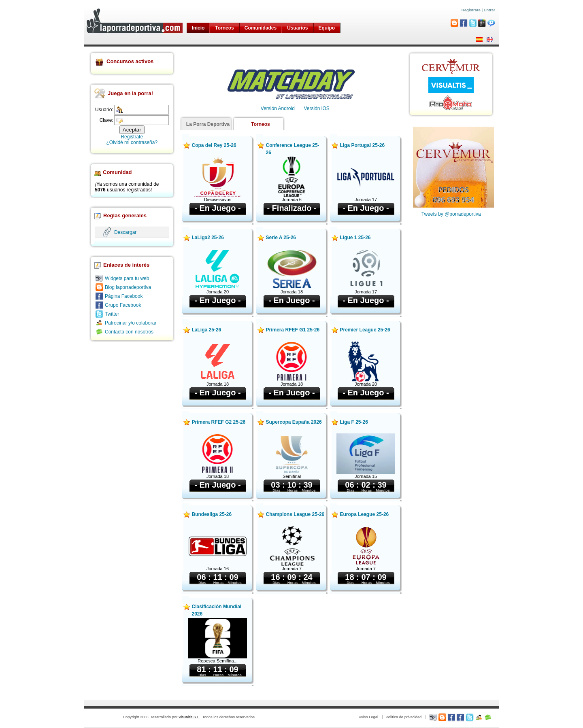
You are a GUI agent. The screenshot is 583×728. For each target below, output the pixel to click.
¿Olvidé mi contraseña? (132, 142)
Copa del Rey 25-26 (214, 145)
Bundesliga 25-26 (212, 514)
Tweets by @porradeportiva (451, 214)
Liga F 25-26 (354, 422)
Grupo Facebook (123, 305)
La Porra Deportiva (208, 124)
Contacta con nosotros (129, 332)
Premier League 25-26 (365, 330)
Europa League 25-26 (365, 514)
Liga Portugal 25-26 (363, 145)
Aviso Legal (368, 717)
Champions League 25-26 (295, 514)
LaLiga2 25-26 (208, 238)
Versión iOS (316, 108)
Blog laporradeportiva (128, 287)
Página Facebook (124, 296)
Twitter (112, 314)
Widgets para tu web (127, 278)
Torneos (224, 28)
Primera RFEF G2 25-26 (219, 422)
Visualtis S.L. (189, 717)
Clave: (106, 120)
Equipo (327, 28)
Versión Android (278, 108)
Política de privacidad (403, 717)
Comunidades (261, 28)
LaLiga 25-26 (207, 330)
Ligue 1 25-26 (355, 238)
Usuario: (104, 110)
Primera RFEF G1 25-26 (293, 330)
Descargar (125, 232)
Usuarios (297, 28)
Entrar (489, 10)
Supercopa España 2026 (294, 422)
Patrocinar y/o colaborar (131, 323)
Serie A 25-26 (281, 238)
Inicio (198, 28)
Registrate (471, 10)
